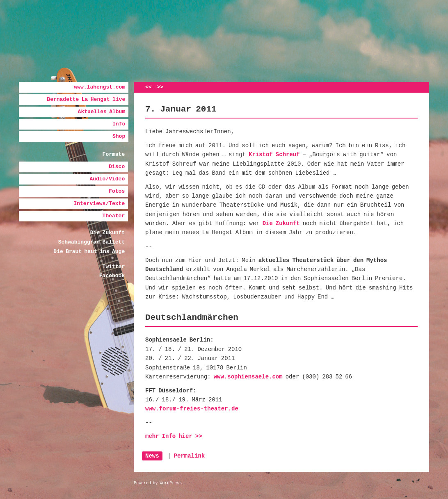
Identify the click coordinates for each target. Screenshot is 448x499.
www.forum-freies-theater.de (192, 409)
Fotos (117, 191)
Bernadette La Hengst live (86, 99)
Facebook (112, 276)
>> (160, 87)
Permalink (190, 456)
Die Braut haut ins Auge (89, 252)
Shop (119, 136)
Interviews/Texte (99, 204)
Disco (117, 167)
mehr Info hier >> (174, 436)
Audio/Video (107, 179)
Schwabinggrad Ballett (91, 242)
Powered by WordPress (158, 483)
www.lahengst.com (99, 87)
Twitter (114, 267)
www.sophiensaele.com (248, 377)
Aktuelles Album (102, 112)
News (152, 456)
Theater (114, 216)
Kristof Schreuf (274, 155)
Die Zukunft (107, 233)
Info (119, 124)
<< (149, 87)
